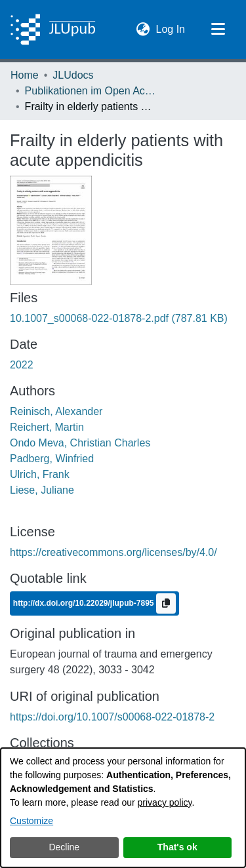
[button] (143, 30)
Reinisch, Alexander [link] (56, 411)
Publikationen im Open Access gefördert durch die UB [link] (91, 91)
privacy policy (165, 802)
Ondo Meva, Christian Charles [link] (80, 443)
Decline (64, 847)
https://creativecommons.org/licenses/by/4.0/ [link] (113, 552)
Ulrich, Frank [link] (40, 474)
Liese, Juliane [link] (42, 490)
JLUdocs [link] (73, 75)
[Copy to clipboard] (166, 603)
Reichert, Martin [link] (47, 427)
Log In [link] (171, 28)
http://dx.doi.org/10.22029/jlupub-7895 (85, 603)
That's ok (177, 847)
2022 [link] (22, 365)
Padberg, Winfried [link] (52, 459)
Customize (31, 821)
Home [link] (25, 75)
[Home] (53, 30)
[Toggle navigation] (218, 30)
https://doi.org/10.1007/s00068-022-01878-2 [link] (112, 717)
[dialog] (123, 808)
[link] (119, 318)
